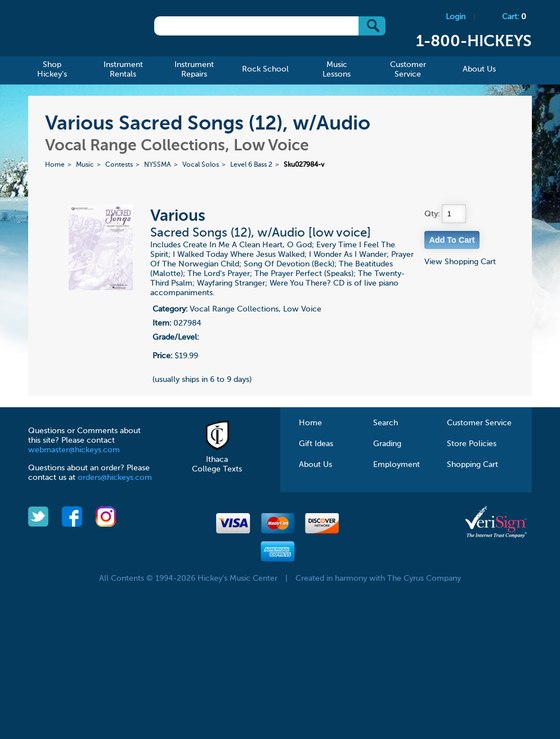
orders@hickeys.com (115, 478)
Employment (397, 465)
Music (85, 165)
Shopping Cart (472, 465)
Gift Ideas (316, 444)
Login (456, 17)
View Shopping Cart (460, 262)
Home (55, 165)
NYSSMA (158, 165)
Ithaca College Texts (217, 460)
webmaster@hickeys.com (74, 450)
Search (386, 423)
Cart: (514, 17)
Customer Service (479, 423)
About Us (315, 465)
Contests (119, 165)
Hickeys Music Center (79, 31)
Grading (387, 444)
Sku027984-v (304, 165)
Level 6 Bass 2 (251, 165)
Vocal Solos (201, 165)
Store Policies (472, 444)
